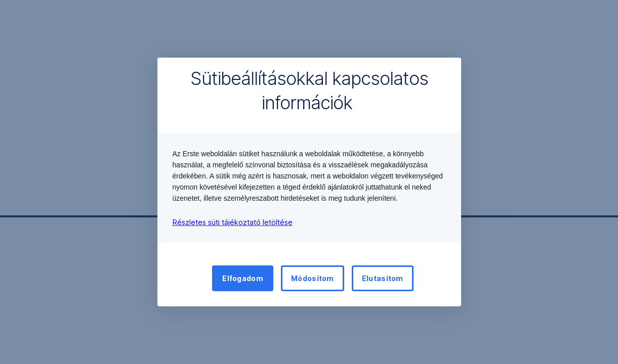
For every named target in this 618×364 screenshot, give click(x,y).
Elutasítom (383, 278)
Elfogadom (243, 278)
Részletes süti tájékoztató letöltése (233, 222)
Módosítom (313, 278)
